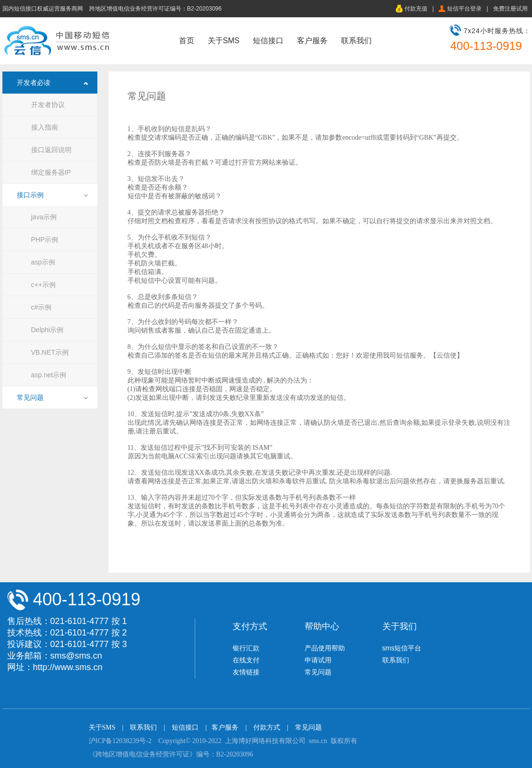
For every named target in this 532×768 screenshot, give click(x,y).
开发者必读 (34, 83)
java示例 (44, 217)
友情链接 (246, 672)
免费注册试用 (510, 9)
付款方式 (267, 727)
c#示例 (41, 307)
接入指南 (45, 127)
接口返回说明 (51, 150)
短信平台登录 (464, 9)
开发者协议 (48, 105)
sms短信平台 (402, 648)
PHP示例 (45, 240)
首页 (187, 41)
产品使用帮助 (325, 648)
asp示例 (43, 262)
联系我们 (356, 41)
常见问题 (30, 397)
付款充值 (416, 9)
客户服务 (312, 41)
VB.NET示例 (50, 352)
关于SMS (224, 41)
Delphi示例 (47, 330)
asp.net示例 (49, 375)
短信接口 (268, 41)
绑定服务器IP (51, 172)
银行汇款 (246, 648)
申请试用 (318, 660)
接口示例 (30, 195)
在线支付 (246, 660)
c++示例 (43, 285)
